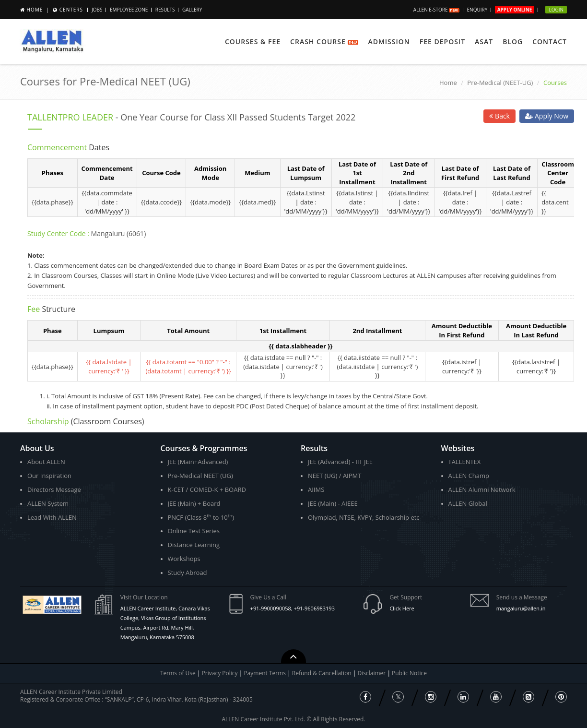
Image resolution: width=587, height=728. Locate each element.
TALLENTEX (465, 462)
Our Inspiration (49, 476)
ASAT (484, 42)
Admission (389, 42)
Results (165, 10)
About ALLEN (46, 462)
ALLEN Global (468, 503)
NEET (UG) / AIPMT (335, 476)
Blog (513, 42)
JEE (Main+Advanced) (198, 462)
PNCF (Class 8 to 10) (201, 517)
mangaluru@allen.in (521, 608)
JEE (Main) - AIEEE (333, 503)
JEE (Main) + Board (194, 503)
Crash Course (324, 42)
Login (556, 10)
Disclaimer (373, 673)
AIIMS (316, 489)
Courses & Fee (253, 42)
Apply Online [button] (515, 10)
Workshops (184, 559)
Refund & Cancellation (323, 673)
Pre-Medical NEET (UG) (200, 476)
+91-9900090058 (271, 608)
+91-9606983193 (314, 608)
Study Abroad (188, 573)
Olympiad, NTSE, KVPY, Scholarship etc (364, 517)
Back (499, 116)
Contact (550, 42)
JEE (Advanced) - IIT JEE (340, 462)
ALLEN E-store (436, 10)
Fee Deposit (442, 42)
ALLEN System (48, 503)
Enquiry (477, 10)
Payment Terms (265, 673)
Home (35, 10)
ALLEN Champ (469, 476)
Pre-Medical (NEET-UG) (500, 83)
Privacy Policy (220, 673)
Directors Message (54, 489)
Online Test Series (194, 531)
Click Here (402, 608)
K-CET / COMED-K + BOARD (207, 489)
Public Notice (409, 673)
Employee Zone (129, 10)
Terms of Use (178, 673)
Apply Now (547, 116)
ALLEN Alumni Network (482, 489)
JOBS (97, 10)
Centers (71, 10)
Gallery (192, 10)
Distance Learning (194, 545)
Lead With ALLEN (52, 517)
